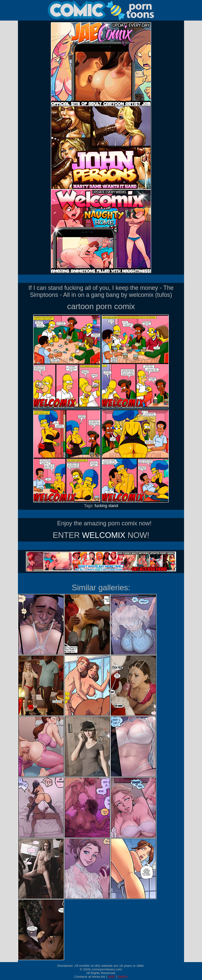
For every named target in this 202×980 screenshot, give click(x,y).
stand (113, 506)
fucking (101, 506)
